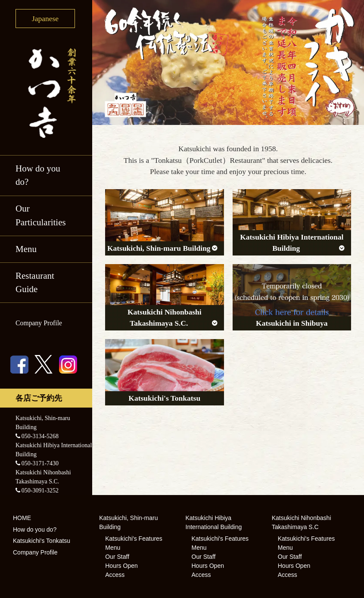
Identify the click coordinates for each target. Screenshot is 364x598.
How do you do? (38, 175)
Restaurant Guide (35, 283)
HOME (22, 518)
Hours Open (121, 566)
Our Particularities (41, 215)
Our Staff (117, 557)
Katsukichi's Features (134, 539)
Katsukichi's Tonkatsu (42, 541)
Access (115, 575)
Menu (26, 249)
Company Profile (39, 323)
